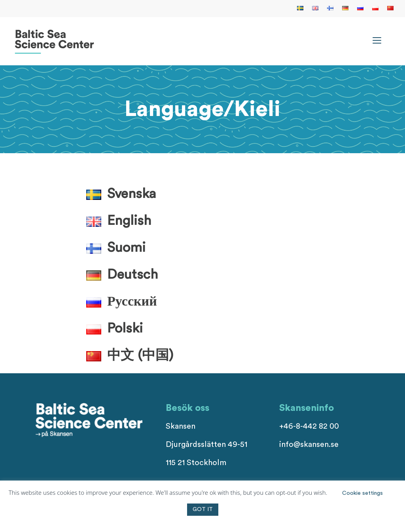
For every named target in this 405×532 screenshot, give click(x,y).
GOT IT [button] (203, 509)
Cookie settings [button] (362, 493)
